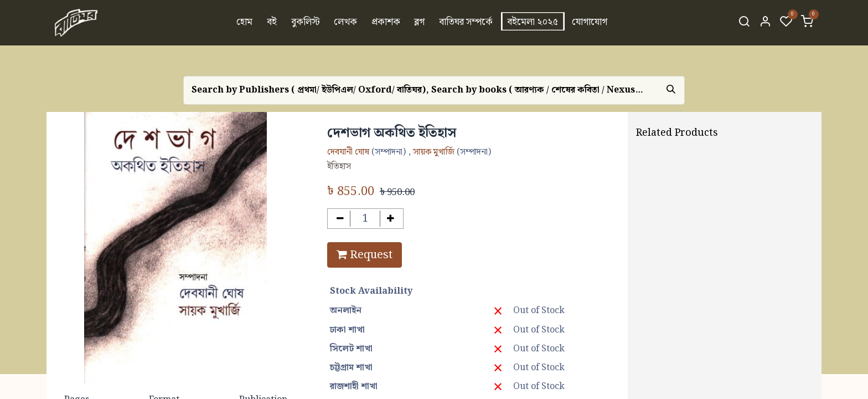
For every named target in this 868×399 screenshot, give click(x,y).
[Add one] (391, 219)
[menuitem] (245, 23)
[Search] (744, 23)
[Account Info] (765, 23)
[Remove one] (340, 219)
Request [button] (365, 255)
